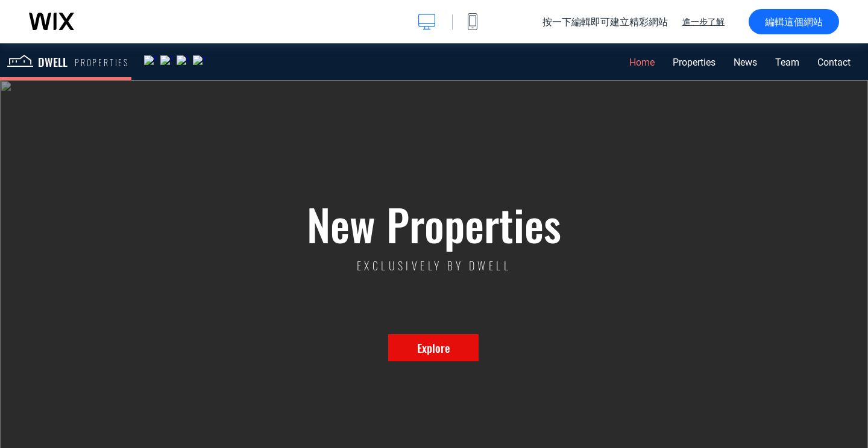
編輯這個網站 (794, 22)
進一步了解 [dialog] (703, 22)
